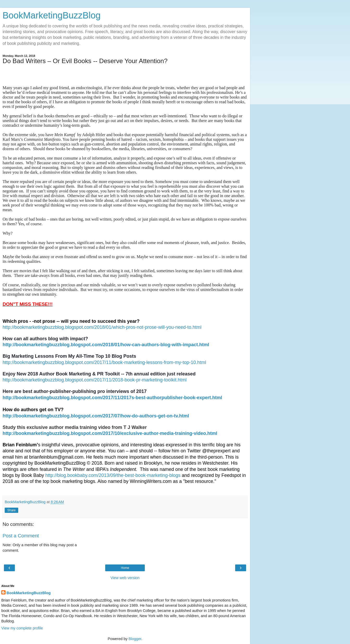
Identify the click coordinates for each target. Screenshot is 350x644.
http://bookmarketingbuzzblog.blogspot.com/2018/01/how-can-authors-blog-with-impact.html (106, 345)
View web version (125, 578)
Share (11, 510)
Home (125, 568)
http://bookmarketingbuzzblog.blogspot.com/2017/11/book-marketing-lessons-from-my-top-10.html (104, 362)
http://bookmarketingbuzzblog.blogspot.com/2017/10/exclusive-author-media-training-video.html (110, 433)
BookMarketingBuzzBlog (52, 15)
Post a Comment (21, 536)
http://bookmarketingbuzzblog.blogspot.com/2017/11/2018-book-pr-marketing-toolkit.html (95, 380)
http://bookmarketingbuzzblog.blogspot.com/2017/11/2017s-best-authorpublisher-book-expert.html (112, 398)
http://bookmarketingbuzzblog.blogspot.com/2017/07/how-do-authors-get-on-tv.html (96, 416)
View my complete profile (22, 628)
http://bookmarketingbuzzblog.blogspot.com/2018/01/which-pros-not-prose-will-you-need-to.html (102, 327)
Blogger (135, 639)
